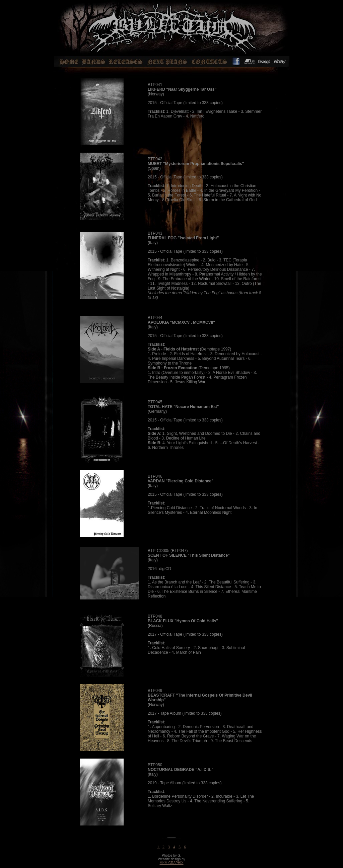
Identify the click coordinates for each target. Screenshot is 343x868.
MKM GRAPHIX (171, 863)
